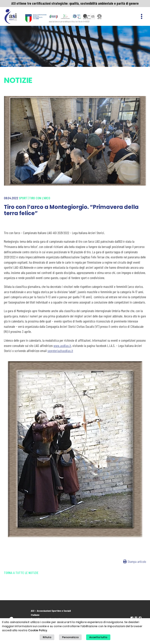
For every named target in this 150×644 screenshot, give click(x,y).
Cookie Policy (38, 630)
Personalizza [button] (70, 637)
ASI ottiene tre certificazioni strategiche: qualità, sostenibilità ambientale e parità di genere (75, 3)
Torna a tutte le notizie (21, 573)
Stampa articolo (135, 561)
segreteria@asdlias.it (60, 351)
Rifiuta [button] (47, 637)
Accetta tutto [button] (98, 637)
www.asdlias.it (62, 346)
